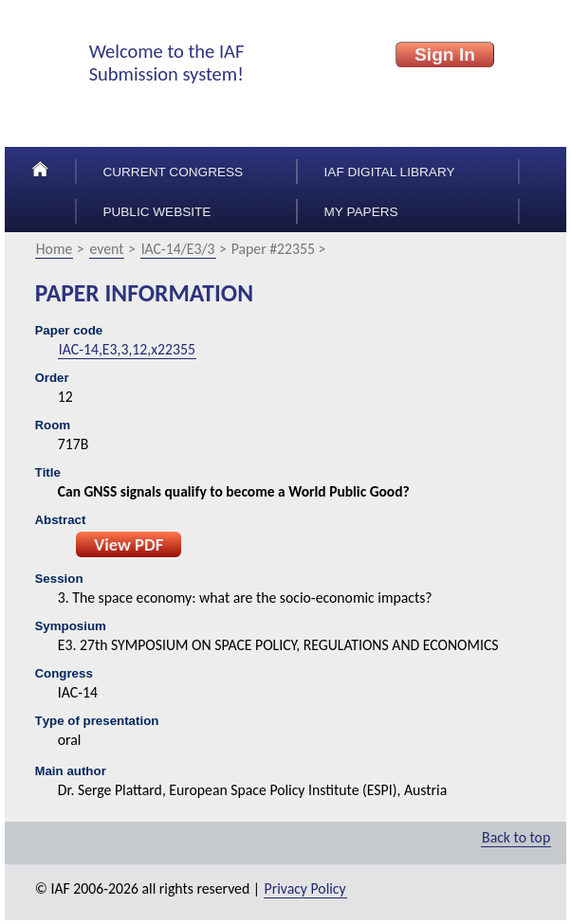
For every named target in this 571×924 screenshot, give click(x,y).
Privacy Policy (305, 888)
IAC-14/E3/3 (178, 249)
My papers (361, 212)
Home (55, 249)
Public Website (157, 212)
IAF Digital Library (390, 172)
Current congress (173, 172)
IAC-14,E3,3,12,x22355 (127, 349)
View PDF (129, 544)
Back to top (516, 837)
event (107, 249)
